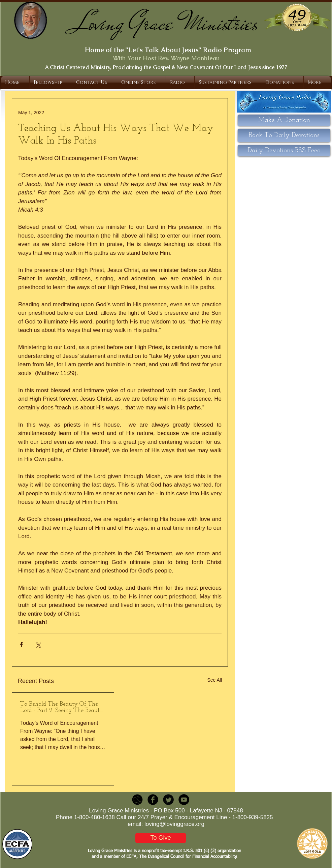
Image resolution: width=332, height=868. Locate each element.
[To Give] (161, 838)
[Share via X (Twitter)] (38, 644)
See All (214, 680)
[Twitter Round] (168, 800)
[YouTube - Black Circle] (184, 800)
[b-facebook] (153, 800)
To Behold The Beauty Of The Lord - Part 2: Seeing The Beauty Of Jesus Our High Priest (62, 707)
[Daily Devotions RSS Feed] (284, 151)
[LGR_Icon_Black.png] (137, 800)
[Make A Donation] (284, 120)
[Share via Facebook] (21, 644)
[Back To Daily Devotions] (284, 135)
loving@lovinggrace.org (174, 824)
